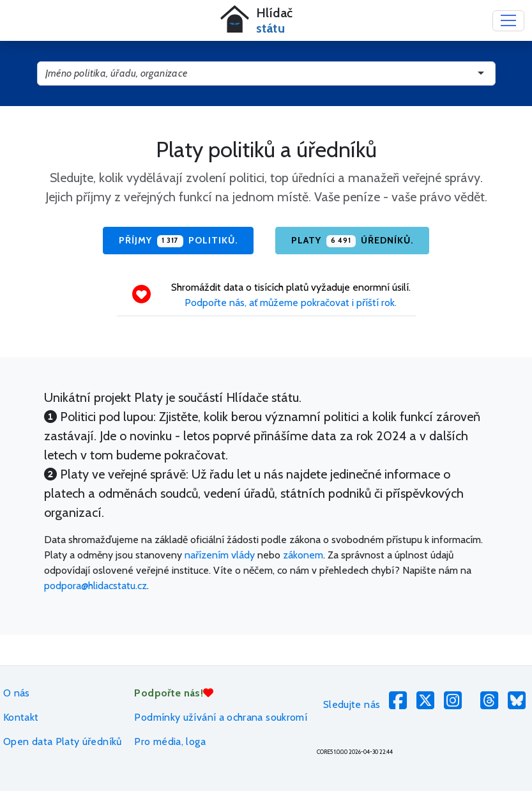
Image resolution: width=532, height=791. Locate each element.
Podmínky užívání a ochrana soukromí (221, 717)
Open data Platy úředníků (63, 741)
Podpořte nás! (174, 693)
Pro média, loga (170, 741)
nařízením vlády (220, 555)
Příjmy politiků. (178, 241)
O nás (17, 693)
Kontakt (21, 717)
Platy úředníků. (352, 241)
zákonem (303, 555)
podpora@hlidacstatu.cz (95, 586)
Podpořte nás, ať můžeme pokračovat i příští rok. (291, 303)
